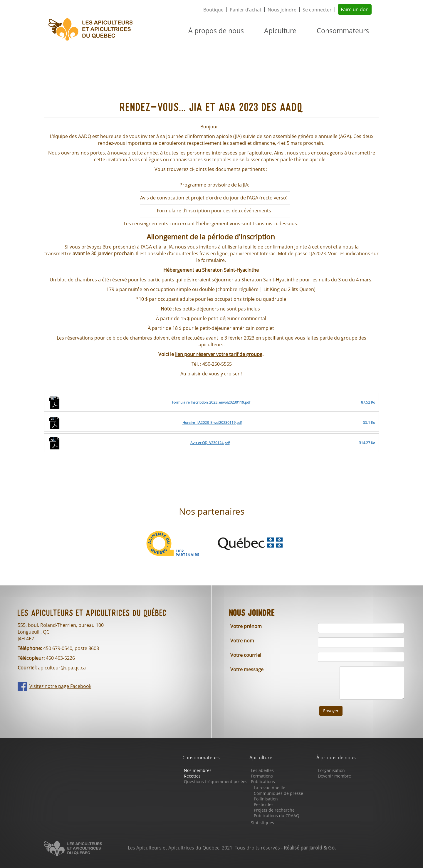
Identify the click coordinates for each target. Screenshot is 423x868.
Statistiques (262, 823)
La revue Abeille (270, 788)
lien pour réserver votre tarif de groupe (219, 354)
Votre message (247, 669)
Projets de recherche (274, 810)
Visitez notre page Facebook (60, 686)
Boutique (213, 10)
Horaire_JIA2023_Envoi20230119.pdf (212, 423)
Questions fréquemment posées (216, 781)
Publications (263, 781)
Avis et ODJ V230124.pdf (210, 443)
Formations (262, 776)
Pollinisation (266, 799)
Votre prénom (246, 626)
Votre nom (242, 641)
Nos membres (198, 770)
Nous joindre (282, 10)
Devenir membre (334, 776)
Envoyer (331, 711)
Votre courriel (246, 655)
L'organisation (331, 770)
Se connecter (317, 10)
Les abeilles (262, 770)
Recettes (192, 776)
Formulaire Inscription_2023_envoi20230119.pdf (211, 402)
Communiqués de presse (278, 793)
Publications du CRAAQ (277, 816)
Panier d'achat (246, 10)
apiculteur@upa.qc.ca (62, 668)
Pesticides (264, 804)
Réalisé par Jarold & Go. (310, 848)
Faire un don (355, 9)
